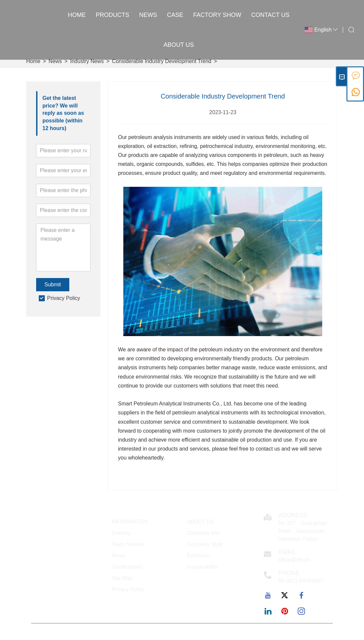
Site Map (122, 578)
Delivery (121, 533)
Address (293, 515)
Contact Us (270, 15)
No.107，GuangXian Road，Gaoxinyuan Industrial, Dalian (303, 531)
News (148, 15)
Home (77, 15)
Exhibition (198, 556)
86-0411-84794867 (301, 581)
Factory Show (217, 15)
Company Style (205, 544)
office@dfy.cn (294, 560)
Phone (289, 573)
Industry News (87, 61)
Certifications (127, 567)
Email (287, 552)
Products (113, 15)
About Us (179, 45)
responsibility (202, 567)
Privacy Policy (64, 298)
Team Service (128, 544)
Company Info (204, 533)
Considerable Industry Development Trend (162, 61)
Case (175, 15)
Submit (53, 284)
